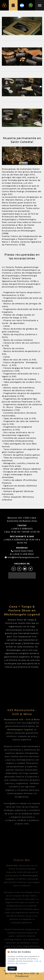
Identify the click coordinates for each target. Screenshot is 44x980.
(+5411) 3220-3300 (23, 551)
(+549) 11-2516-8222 (22, 554)
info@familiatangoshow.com (23, 557)
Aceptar (12, 969)
